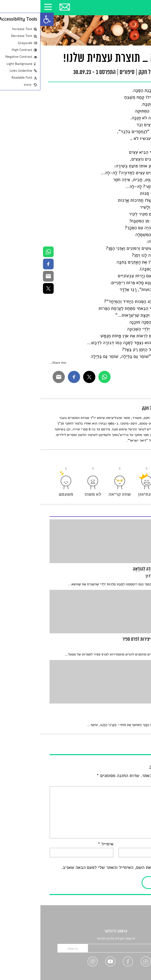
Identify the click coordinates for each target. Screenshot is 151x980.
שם (137, 844)
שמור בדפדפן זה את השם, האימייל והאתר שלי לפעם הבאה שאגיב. (81, 868)
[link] (7, 19)
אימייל (65, 844)
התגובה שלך (129, 783)
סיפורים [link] (87, 72)
